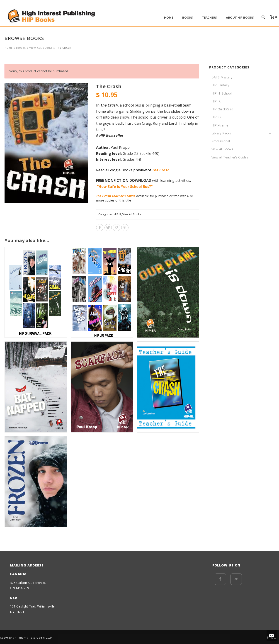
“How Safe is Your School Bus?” (125, 187)
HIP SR (216, 117)
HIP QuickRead (222, 109)
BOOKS (188, 17)
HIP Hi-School (222, 93)
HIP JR (117, 214)
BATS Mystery (222, 77)
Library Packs (221, 133)
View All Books (41, 48)
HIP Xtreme (220, 125)
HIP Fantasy (220, 85)
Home (169, 17)
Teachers (209, 17)
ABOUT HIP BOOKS (240, 17)
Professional (221, 141)
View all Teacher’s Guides (230, 157)
